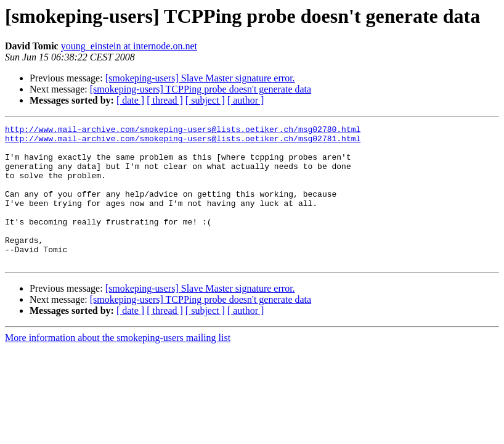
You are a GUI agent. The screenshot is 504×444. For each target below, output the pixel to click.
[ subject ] (205, 100)
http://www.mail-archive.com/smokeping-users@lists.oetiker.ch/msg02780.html (183, 131)
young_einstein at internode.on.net (129, 46)
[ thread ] (165, 100)
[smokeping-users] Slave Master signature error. (200, 78)
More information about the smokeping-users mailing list (118, 365)
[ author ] (246, 100)
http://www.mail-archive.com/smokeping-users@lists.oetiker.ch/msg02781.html (183, 142)
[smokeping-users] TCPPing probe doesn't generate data (201, 89)
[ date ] (130, 100)
